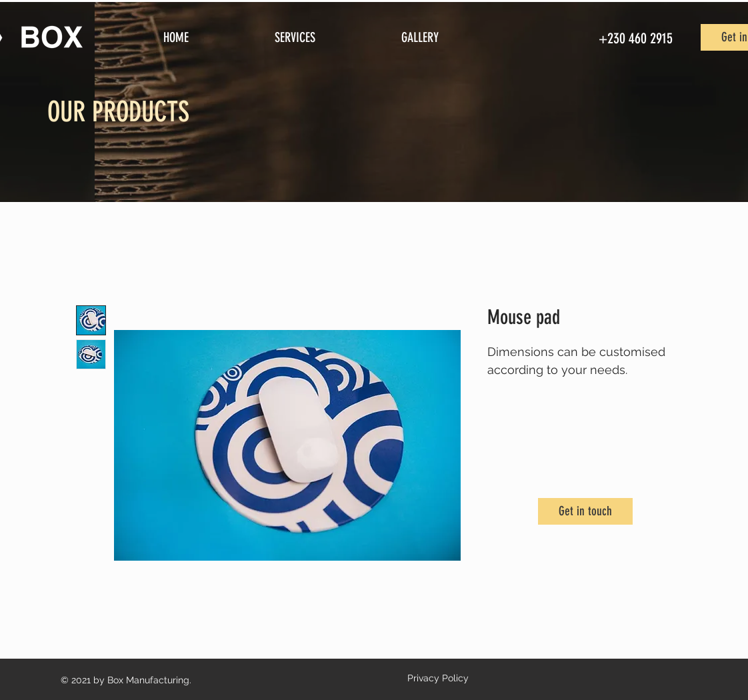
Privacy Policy (438, 678)
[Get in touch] (585, 511)
